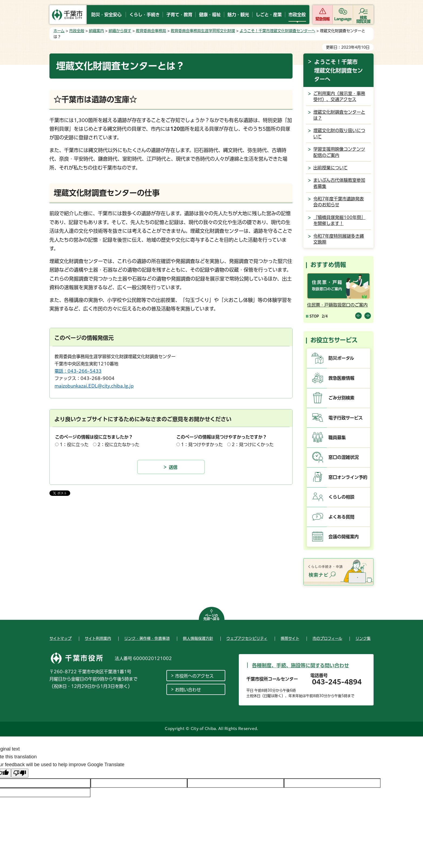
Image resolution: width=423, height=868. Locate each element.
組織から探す (120, 31)
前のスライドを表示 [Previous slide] (358, 316)
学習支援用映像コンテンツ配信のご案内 (339, 152)
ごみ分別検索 (341, 398)
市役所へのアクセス (194, 676)
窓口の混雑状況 (344, 457)
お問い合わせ (188, 690)
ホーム (59, 31)
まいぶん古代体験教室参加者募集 (339, 183)
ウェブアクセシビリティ (247, 638)
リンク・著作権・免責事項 (147, 638)
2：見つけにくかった (253, 445)
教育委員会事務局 (151, 31)
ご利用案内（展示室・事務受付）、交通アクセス (339, 96)
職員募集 (337, 438)
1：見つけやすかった (202, 445)
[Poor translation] (20, 773)
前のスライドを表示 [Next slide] (368, 316)
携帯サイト (290, 638)
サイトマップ (61, 638)
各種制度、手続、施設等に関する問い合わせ (301, 665)
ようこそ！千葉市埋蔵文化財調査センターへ (277, 31)
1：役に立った (74, 445)
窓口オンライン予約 (348, 477)
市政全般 (77, 31)
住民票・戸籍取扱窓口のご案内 (337, 305)
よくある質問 (341, 517)
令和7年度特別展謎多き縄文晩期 (339, 239)
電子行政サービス (346, 418)
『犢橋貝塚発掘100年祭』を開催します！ (339, 220)
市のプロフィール (327, 638)
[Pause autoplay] (313, 316)
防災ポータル (341, 358)
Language (343, 19)
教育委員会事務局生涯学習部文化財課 (203, 31)
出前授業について (330, 168)
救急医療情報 (341, 378)
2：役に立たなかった (118, 445)
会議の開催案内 (344, 537)
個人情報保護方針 (198, 638)
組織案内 (96, 31)
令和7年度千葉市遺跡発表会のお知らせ (339, 202)
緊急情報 (323, 19)
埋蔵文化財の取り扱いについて (339, 133)
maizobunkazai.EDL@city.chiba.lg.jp (94, 386)
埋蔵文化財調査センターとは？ (339, 115)
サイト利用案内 (98, 638)
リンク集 (363, 638)
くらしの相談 (341, 497)
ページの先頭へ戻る (211, 617)
